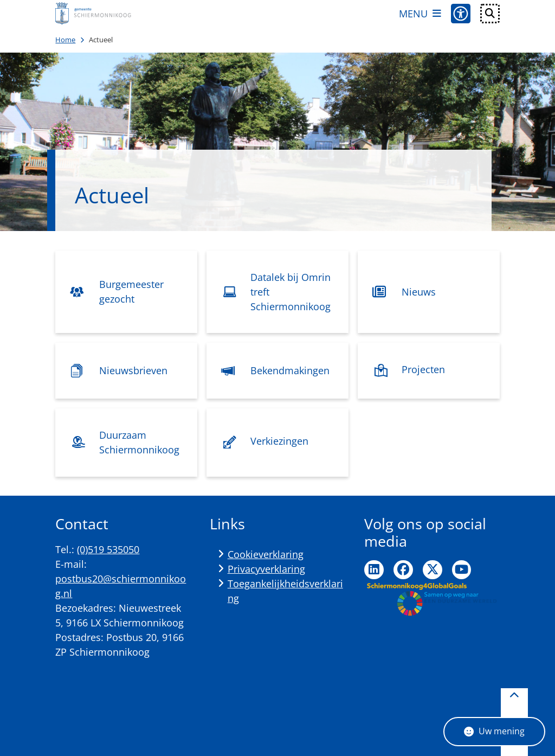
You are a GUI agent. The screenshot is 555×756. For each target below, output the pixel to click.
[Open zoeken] (490, 14)
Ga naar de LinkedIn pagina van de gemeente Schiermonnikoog (374, 570)
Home (65, 40)
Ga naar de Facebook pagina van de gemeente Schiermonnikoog (403, 570)
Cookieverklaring (266, 554)
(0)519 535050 (108, 549)
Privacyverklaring (266, 569)
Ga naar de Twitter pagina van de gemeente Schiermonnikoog (433, 570)
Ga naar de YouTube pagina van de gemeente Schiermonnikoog (462, 570)
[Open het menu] (420, 14)
